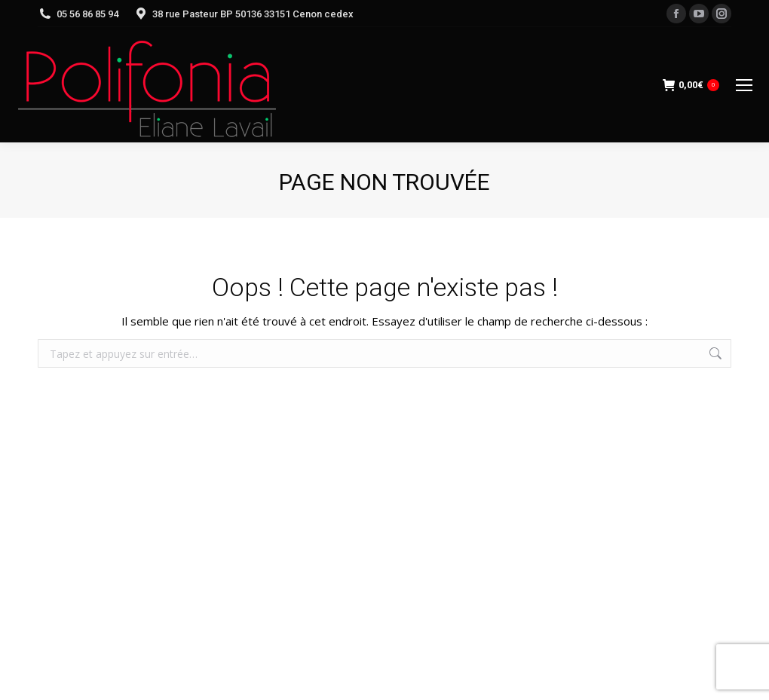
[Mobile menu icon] (744, 85)
